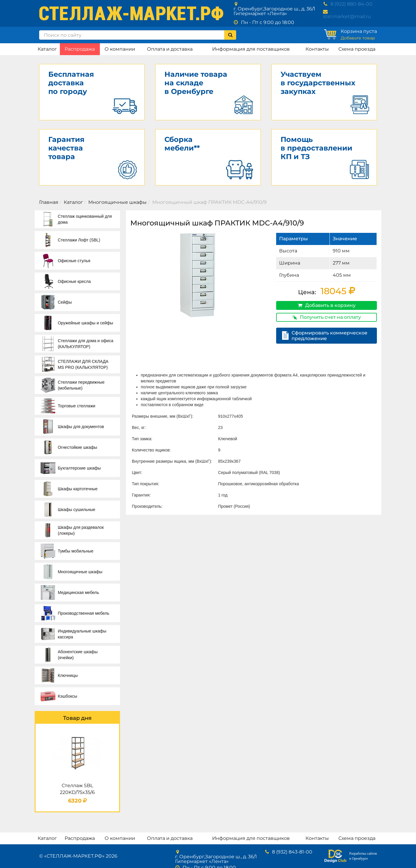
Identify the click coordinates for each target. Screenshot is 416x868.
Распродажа (80, 49)
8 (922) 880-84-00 (351, 4)
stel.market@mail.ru (347, 16)
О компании (120, 49)
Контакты (317, 49)
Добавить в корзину (327, 305)
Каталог (47, 49)
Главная (49, 202)
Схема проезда (357, 49)
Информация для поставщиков (251, 49)
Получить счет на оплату (327, 317)
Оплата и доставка (170, 49)
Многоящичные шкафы (117, 202)
